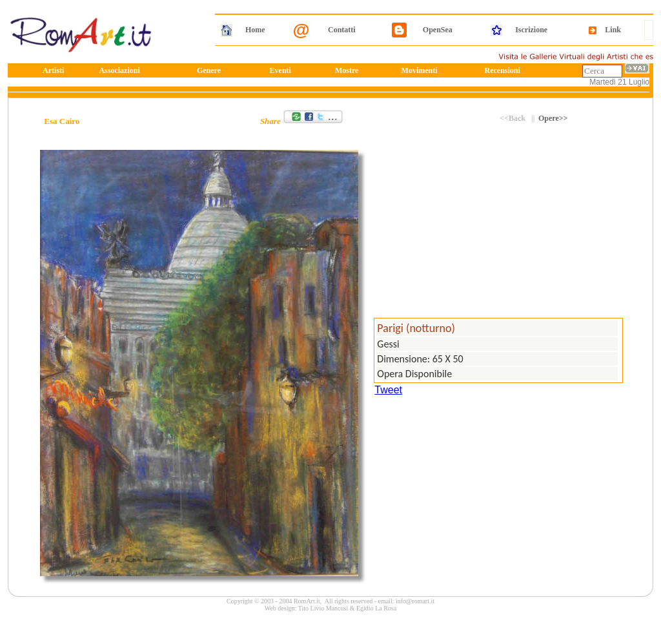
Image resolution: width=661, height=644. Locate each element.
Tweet (388, 390)
